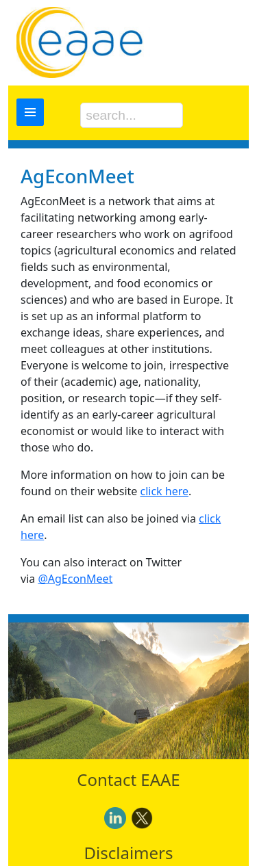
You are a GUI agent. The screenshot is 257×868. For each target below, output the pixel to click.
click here (164, 491)
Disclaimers (129, 853)
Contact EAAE (128, 779)
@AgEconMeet (75, 579)
